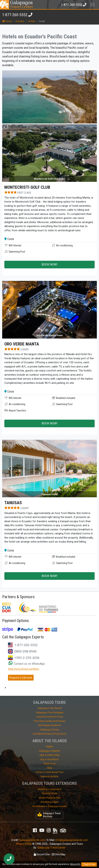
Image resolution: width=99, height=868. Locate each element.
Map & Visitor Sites (50, 755)
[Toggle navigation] (92, 5)
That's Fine (89, 864)
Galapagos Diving (49, 730)
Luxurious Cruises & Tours (49, 717)
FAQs (49, 768)
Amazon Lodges (49, 802)
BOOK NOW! (49, 264)
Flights (49, 746)
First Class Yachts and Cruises (49, 721)
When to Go (50, 764)
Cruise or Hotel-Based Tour (50, 772)
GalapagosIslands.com (32, 840)
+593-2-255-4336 (27, 658)
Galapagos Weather (49, 751)
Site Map (59, 854)
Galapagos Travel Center (51, 848)
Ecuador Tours (49, 793)
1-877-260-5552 (15, 15)
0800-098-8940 (25, 651)
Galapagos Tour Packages (50, 712)
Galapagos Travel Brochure (49, 815)
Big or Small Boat (49, 759)
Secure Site (42, 854)
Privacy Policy (24, 844)
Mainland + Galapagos (50, 789)
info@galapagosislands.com (72, 840)
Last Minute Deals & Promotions (49, 734)
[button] (9, 153)
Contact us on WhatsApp (27, 664)
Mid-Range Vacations (50, 725)
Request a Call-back (21, 678)
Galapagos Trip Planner (50, 708)
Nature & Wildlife (49, 776)
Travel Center (21, 5)
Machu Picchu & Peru (50, 798)
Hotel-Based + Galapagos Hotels (50, 806)
